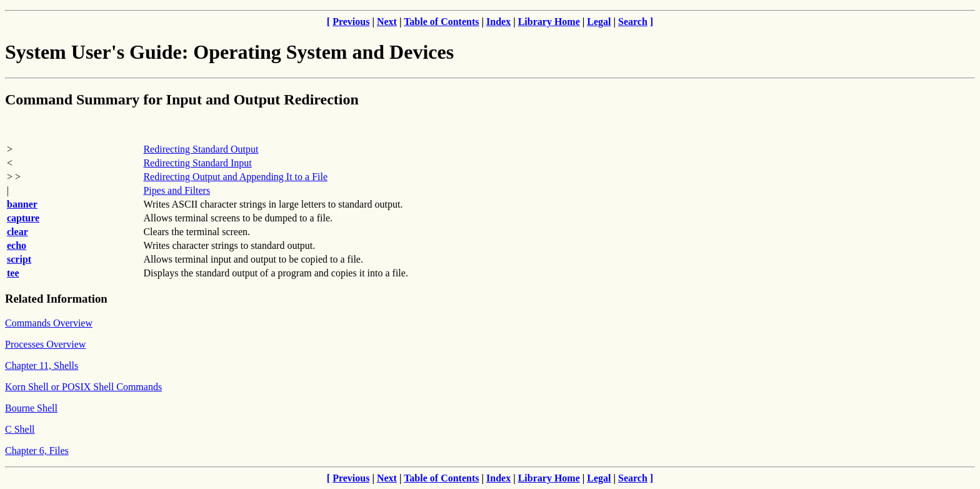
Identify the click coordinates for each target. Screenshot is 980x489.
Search (633, 22)
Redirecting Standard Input (197, 163)
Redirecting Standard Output (201, 149)
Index (498, 22)
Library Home (549, 22)
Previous (351, 22)
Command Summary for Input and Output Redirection (182, 99)
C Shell (20, 429)
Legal (599, 22)
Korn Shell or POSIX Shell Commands (83, 387)
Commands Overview (49, 323)
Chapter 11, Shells (42, 365)
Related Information (56, 299)
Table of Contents (441, 22)
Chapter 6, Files (37, 451)
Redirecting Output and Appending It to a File (235, 177)
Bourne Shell (31, 408)
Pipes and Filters (177, 190)
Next (387, 22)
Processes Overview (45, 344)
